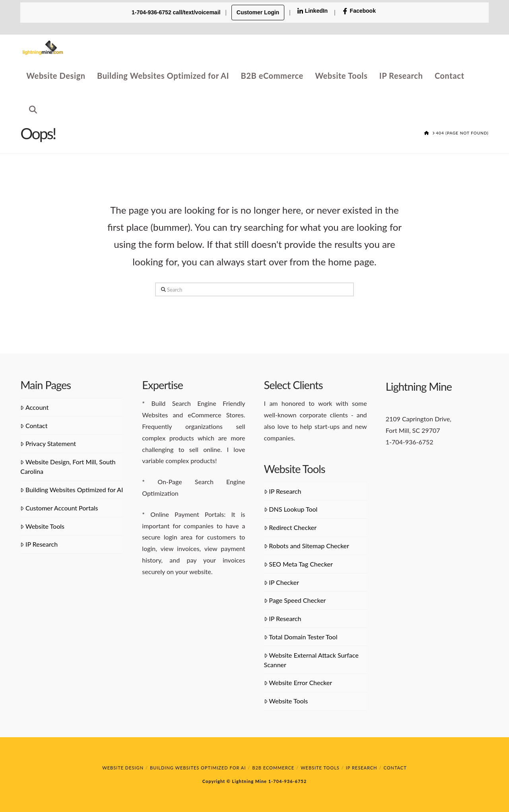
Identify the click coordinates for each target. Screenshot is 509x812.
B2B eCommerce (273, 768)
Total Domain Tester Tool (301, 637)
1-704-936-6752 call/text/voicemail (177, 12)
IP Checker (282, 582)
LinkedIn (313, 11)
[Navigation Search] (30, 108)
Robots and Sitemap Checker (307, 546)
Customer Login (258, 12)
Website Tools (42, 526)
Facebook (359, 11)
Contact (34, 425)
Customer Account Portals (59, 508)
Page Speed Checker (295, 600)
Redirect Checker (290, 527)
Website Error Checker (298, 683)
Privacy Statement (48, 443)
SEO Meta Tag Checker (298, 564)
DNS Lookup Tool (291, 509)
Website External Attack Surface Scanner (311, 660)
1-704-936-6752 (287, 781)
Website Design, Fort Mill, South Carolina (68, 466)
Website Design (123, 768)
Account (34, 407)
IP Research (39, 544)
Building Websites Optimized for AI (72, 490)
